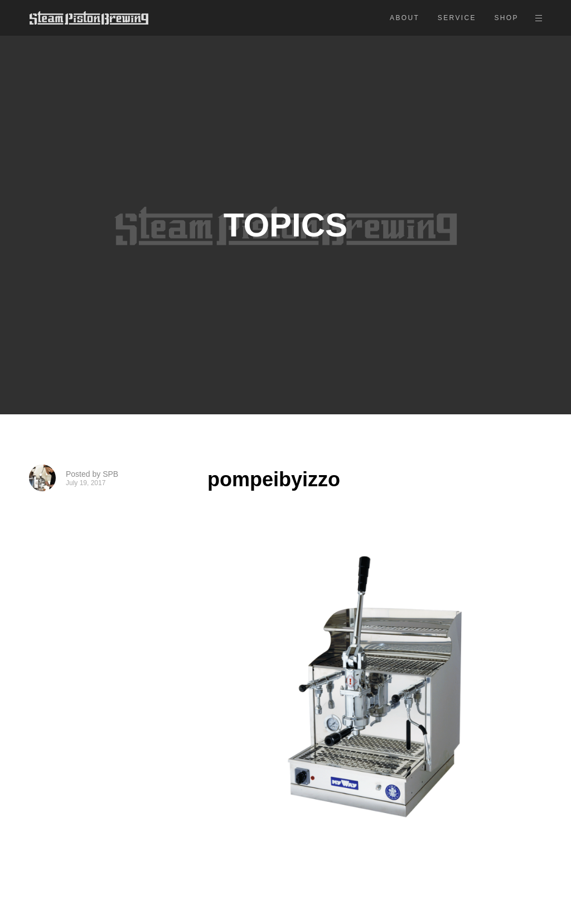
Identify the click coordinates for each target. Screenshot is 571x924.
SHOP (506, 18)
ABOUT (405, 18)
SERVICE (457, 18)
